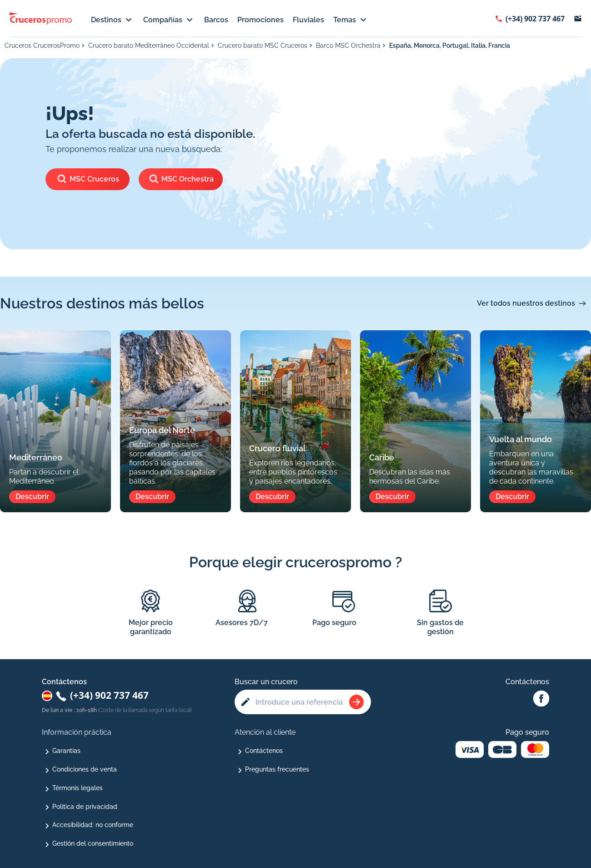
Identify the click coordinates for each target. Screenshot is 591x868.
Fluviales (308, 20)
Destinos (113, 20)
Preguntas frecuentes (277, 769)
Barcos (216, 20)
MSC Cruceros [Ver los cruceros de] (88, 179)
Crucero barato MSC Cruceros (263, 45)
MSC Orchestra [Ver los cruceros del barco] (181, 179)
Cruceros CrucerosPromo (42, 45)
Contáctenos (264, 751)
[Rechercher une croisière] (356, 702)
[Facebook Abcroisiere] (541, 699)
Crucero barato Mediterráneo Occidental (149, 45)
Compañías (169, 20)
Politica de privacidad (85, 807)
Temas (351, 20)
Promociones (260, 20)
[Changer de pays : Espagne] (47, 696)
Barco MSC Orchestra (348, 45)
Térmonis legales (78, 788)
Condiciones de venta (85, 769)
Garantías (66, 751)
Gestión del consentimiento (93, 843)
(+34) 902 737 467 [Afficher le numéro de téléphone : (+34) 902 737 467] (535, 19)
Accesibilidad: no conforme (93, 825)
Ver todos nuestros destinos (526, 303)
